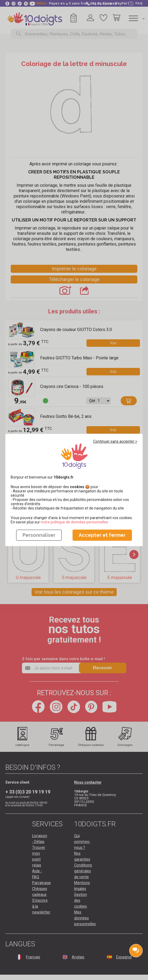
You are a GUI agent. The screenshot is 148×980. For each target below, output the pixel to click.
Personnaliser (39, 535)
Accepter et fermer (102, 535)
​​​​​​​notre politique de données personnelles (74, 522)
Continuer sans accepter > (115, 441)
